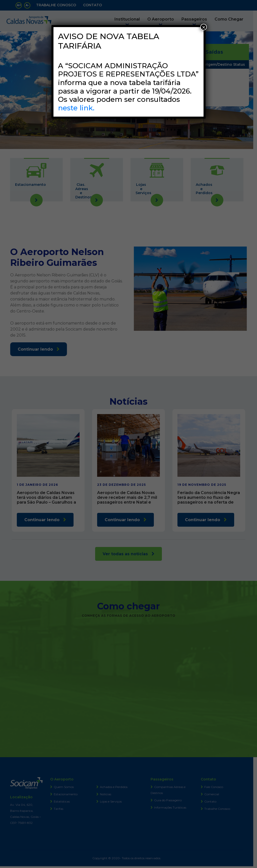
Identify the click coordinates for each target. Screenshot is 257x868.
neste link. (76, 108)
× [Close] (204, 27)
